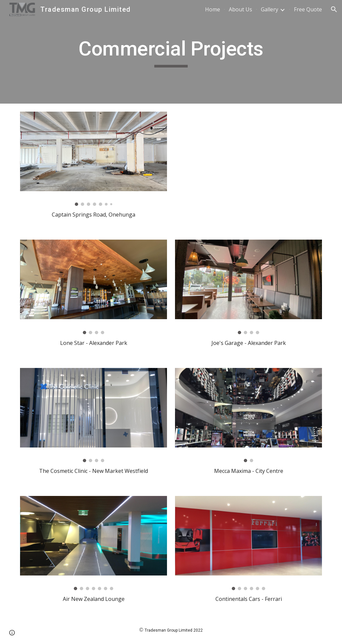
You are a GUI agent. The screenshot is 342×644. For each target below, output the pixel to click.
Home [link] (213, 9)
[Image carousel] (94, 159)
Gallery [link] (270, 9)
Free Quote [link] (308, 9)
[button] (334, 9)
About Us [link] (240, 9)
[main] (171, 52)
